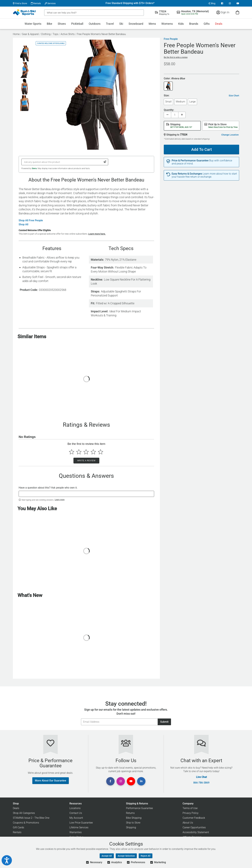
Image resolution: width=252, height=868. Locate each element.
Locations (75, 808)
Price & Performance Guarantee (190, 161)
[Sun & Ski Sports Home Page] (25, 12)
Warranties (76, 832)
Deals (219, 24)
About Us (188, 823)
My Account (76, 818)
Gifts (207, 24)
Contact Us (76, 813)
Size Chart (234, 96)
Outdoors (95, 24)
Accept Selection (126, 856)
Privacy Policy (191, 813)
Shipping (131, 827)
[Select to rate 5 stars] (101, 452)
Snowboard (136, 24)
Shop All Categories (24, 813)
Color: (174, 79)
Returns (130, 813)
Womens (167, 24)
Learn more (60, 500)
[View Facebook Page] (222, 3)
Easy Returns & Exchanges (187, 174)
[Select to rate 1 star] (72, 452)
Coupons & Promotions (26, 823)
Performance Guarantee (139, 808)
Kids (181, 24)
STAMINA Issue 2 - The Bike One (31, 818)
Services (50, 3)
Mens (152, 24)
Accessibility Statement (196, 832)
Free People (171, 39)
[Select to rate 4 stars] (93, 452)
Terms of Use (190, 808)
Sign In (223, 12)
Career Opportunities (194, 827)
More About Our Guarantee (51, 781)
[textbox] (86, 494)
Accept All (107, 856)
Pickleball (77, 24)
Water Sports (33, 24)
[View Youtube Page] (238, 3)
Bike (50, 24)
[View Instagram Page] (230, 3)
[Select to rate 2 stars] (79, 452)
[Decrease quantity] (167, 115)
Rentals (36, 3)
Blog (212, 3)
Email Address (81, 718)
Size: (167, 96)
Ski (121, 24)
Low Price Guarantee (81, 823)
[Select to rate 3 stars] (86, 452)
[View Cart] (237, 12)
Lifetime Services (79, 827)
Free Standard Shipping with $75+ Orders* (130, 3)
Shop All (23, 225)
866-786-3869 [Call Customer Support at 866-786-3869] (201, 783)
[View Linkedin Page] (141, 781)
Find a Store (20, 3)
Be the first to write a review (176, 57)
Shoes (62, 24)
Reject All (146, 856)
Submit (164, 722)
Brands (194, 24)
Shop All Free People (31, 220)
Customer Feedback (194, 818)
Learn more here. (97, 234)
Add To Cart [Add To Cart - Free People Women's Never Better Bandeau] (200, 148)
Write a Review (86, 461)
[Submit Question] (105, 162)
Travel (110, 24)
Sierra (34, 168)
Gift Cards (18, 827)
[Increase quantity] (182, 115)
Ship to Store (133, 823)
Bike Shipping (134, 818)
